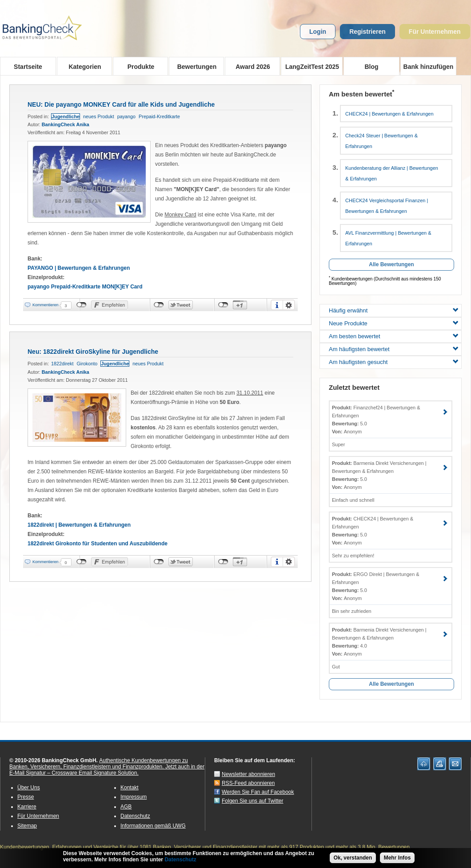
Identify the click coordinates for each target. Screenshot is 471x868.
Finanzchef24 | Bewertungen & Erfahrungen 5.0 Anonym (376, 420)
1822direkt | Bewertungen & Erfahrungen (79, 525)
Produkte (138, 66)
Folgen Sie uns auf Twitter (253, 801)
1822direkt (62, 364)
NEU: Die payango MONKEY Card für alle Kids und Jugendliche (121, 104)
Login (318, 32)
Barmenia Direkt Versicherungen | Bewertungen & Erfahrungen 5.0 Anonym (379, 475)
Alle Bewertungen (391, 264)
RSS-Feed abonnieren (248, 783)
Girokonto (87, 364)
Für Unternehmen (435, 32)
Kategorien (82, 66)
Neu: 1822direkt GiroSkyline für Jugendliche (93, 352)
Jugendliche (66, 116)
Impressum (134, 797)
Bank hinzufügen (429, 67)
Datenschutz (135, 816)
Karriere (27, 807)
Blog (371, 67)
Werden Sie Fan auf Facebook (258, 792)
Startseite (28, 67)
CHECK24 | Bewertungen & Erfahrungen (389, 114)
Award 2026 (250, 66)
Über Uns (29, 788)
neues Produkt (99, 116)
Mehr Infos (397, 858)
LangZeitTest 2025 (310, 66)
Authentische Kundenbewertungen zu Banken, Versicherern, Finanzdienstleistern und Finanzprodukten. (99, 764)
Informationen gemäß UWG (153, 826)
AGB (126, 807)
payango (126, 116)
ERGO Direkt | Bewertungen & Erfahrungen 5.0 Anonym (376, 586)
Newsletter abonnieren (248, 774)
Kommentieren (46, 305)
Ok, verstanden (353, 858)
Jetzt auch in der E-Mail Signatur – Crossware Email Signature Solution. (107, 770)
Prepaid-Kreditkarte (159, 116)
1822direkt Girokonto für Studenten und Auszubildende (98, 544)
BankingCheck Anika (66, 124)
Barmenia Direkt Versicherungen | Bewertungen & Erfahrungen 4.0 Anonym (379, 642)
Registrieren (367, 32)
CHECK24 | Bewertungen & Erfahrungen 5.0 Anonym (373, 531)
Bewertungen (194, 66)
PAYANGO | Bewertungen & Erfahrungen (79, 268)
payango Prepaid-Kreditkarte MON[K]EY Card (85, 287)
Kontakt (130, 788)
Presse (26, 797)
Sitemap (27, 826)
